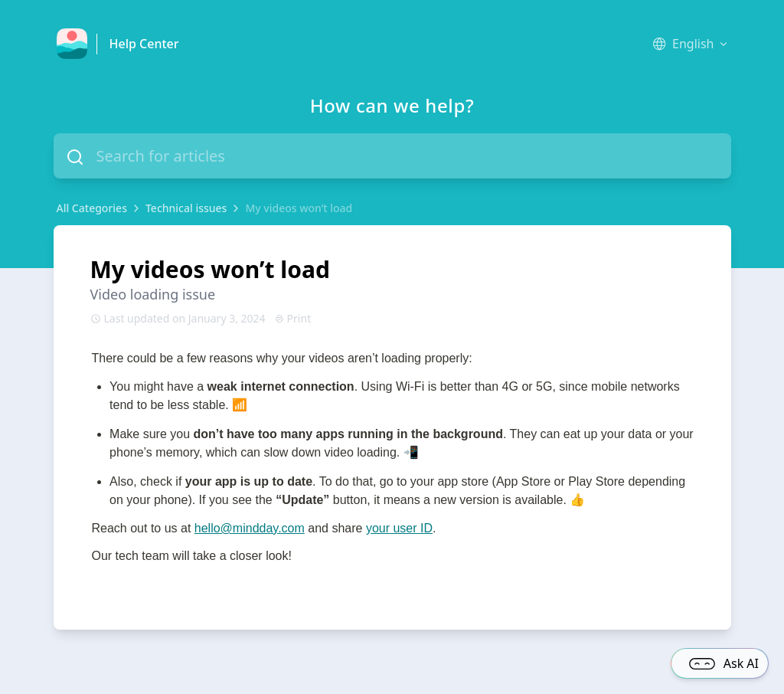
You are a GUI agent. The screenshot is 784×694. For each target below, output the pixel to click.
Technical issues (186, 208)
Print (293, 318)
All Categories (92, 208)
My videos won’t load (299, 208)
